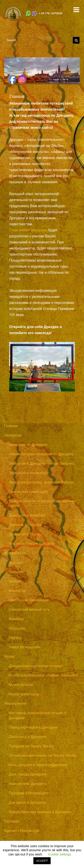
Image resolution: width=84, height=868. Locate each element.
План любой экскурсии (28, 230)
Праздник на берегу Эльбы (31, 746)
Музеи (10, 656)
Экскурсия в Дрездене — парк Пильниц (42, 463)
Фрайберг (17, 619)
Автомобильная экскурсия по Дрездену (41, 454)
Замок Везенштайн (25, 647)
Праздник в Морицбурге (29, 793)
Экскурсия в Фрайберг (27, 515)
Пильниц (16, 572)
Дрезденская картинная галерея (36, 666)
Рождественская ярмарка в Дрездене (40, 812)
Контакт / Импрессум (22, 831)
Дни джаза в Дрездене (27, 802)
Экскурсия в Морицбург (28, 473)
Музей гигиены (21, 685)
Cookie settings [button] (60, 854)
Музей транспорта (24, 694)
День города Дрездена (27, 774)
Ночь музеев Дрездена (28, 784)
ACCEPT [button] (42, 861)
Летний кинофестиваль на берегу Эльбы (43, 755)
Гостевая (12, 821)
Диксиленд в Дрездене (28, 737)
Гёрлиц (15, 638)
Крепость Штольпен (25, 525)
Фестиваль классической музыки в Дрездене (38, 715)
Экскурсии (13, 435)
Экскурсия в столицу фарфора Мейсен (41, 482)
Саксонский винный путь (29, 609)
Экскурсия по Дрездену (28, 445)
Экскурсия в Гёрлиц (25, 534)
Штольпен (17, 628)
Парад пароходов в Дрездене (33, 727)
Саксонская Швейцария (28, 492)
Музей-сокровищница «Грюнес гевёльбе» (43, 675)
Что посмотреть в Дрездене (32, 544)
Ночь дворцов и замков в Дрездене (38, 765)
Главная (11, 426)
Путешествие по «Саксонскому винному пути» (42, 504)
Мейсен (15, 581)
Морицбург (18, 591)
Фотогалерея (15, 553)
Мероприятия (15, 704)
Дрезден (16, 562)
